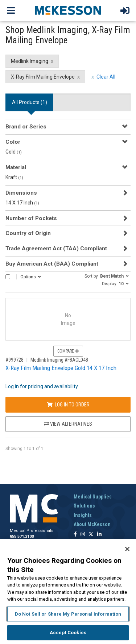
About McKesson (92, 524)
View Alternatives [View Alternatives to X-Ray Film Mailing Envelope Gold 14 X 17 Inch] (68, 424)
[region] (68, 591)
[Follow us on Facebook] (75, 535)
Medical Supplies (93, 497)
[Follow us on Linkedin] (99, 535)
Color (13, 142)
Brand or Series (26, 127)
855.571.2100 (22, 536)
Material (16, 167)
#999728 (15, 360)
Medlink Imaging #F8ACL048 (59, 360)
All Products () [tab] (30, 102)
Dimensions (21, 193)
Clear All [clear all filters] (106, 77)
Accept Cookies (68, 633)
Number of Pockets (31, 218)
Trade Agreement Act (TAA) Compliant (56, 249)
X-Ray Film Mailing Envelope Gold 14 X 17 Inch (61, 368)
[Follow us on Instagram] (83, 535)
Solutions (84, 506)
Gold (14, 152)
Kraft (14, 177)
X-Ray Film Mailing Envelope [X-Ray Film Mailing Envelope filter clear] (43, 77)
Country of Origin (28, 233)
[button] (107, 276)
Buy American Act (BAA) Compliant (52, 264)
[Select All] (8, 277)
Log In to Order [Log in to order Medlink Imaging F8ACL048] (68, 405)
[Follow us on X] (91, 535)
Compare (68, 351)
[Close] (127, 549)
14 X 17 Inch (22, 203)
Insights (83, 515)
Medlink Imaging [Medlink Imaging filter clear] (30, 61)
